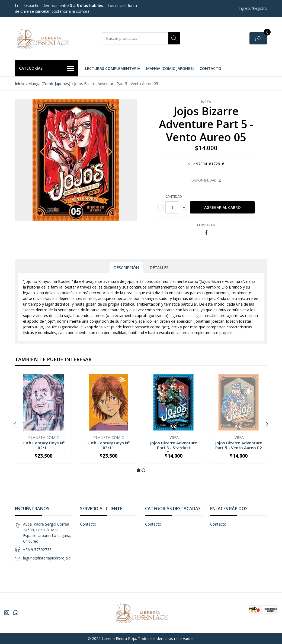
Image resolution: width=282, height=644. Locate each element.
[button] (139, 470)
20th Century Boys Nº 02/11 (43, 445)
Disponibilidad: (204, 180)
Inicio (20, 84)
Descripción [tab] (126, 268)
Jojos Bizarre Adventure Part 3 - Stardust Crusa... (174, 448)
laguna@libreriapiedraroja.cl (47, 558)
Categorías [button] (47, 69)
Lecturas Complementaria (113, 68)
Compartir (206, 225)
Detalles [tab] (159, 268)
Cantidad (174, 197)
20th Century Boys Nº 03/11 (108, 445)
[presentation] (15, 424)
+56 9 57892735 (37, 550)
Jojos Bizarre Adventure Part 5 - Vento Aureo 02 (239, 445)
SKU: (192, 164)
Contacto (210, 68)
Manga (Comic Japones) (170, 68)
